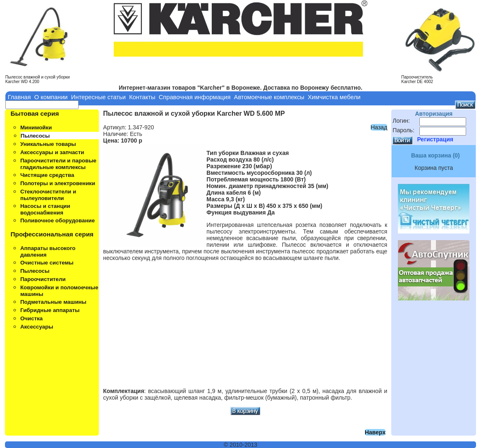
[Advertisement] (245, 321)
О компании (51, 97)
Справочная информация (195, 97)
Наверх (375, 432)
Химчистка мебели (334, 97)
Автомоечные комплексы (269, 97)
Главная (19, 97)
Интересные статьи (98, 97)
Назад (379, 127)
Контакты (142, 97)
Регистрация (435, 139)
